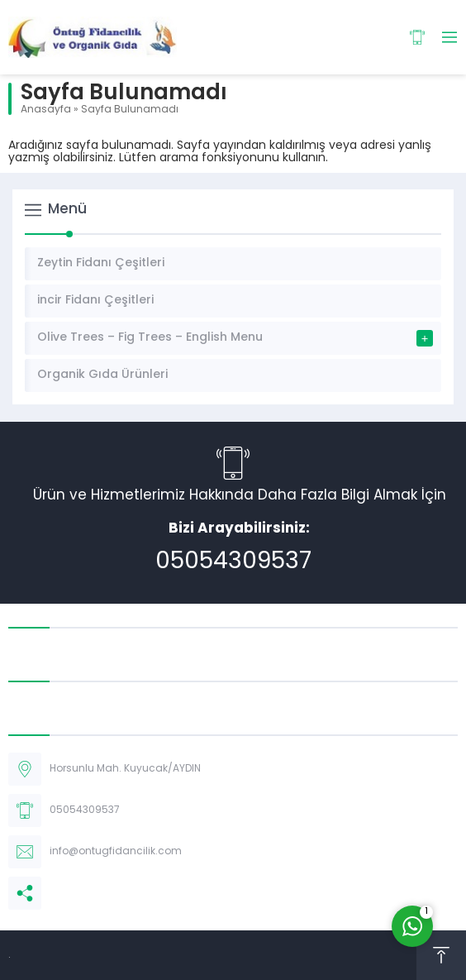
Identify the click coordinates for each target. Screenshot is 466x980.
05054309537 (233, 562)
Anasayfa (46, 110)
